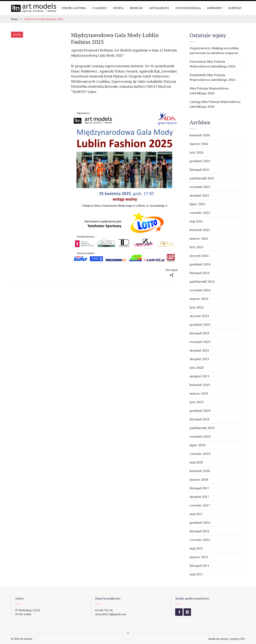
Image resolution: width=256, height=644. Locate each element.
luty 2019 (196, 402)
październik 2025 (202, 178)
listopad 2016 (199, 531)
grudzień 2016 (200, 522)
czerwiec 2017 (200, 505)
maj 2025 (196, 221)
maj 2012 (196, 548)
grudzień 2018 (200, 411)
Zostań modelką (188, 8)
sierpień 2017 (199, 497)
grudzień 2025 (200, 161)
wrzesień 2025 (200, 187)
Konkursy (215, 8)
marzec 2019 (199, 393)
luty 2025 (196, 247)
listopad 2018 (199, 419)
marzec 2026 (199, 144)
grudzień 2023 (200, 325)
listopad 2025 (199, 170)
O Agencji (99, 8)
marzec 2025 (199, 238)
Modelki (136, 8)
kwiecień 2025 (200, 230)
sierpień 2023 (199, 350)
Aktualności (159, 8)
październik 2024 (202, 281)
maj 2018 (196, 462)
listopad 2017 (199, 488)
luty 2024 (196, 307)
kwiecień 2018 (200, 471)
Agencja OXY (237, 639)
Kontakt (235, 8)
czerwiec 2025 (200, 213)
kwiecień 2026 (200, 135)
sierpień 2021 (199, 359)
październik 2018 (202, 428)
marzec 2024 (199, 299)
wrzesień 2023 (200, 342)
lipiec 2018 (197, 445)
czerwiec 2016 (200, 540)
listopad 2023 (199, 333)
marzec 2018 (199, 479)
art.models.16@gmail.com (111, 614)
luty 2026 (196, 152)
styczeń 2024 (199, 316)
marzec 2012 (199, 557)
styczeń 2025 (199, 256)
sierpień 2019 (199, 376)
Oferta (118, 8)
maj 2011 (196, 574)
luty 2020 (196, 368)
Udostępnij (172, 270)
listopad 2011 (199, 566)
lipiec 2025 (197, 204)
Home (14, 19)
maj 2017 (196, 514)
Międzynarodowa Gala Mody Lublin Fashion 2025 (115, 38)
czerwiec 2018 (200, 454)
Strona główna (74, 8)
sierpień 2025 (199, 195)
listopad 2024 (199, 273)
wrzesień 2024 (200, 290)
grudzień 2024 (200, 264)
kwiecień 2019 (200, 385)
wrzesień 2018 (200, 436)
